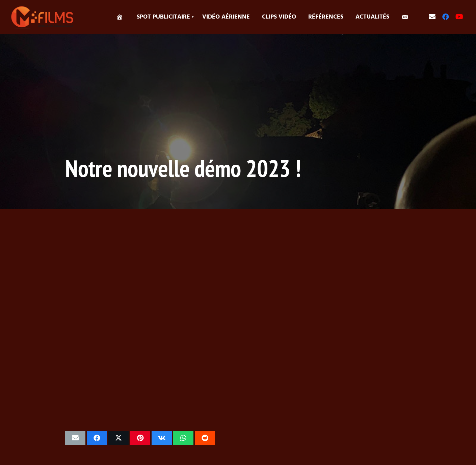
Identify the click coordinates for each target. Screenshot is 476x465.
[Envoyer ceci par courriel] (75, 438)
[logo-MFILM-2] (43, 17)
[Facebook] (446, 17)
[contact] (432, 17)
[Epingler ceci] (140, 438)
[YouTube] (459, 17)
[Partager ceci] (97, 438)
